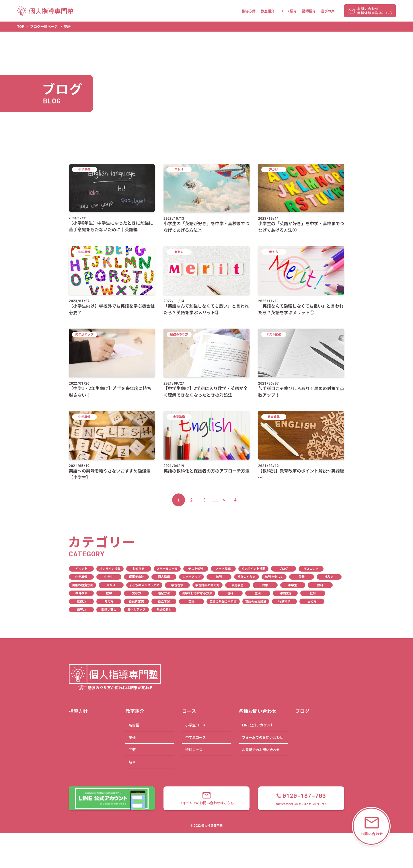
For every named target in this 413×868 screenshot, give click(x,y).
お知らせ (139, 569)
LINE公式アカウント (258, 725)
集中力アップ (136, 609)
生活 (258, 593)
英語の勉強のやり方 (223, 601)
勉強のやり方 (247, 577)
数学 (109, 593)
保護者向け (136, 577)
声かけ (111, 585)
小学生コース (195, 725)
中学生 (109, 577)
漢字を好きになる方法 (197, 593)
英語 (191, 601)
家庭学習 (237, 585)
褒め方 (312, 601)
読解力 (81, 609)
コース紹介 (288, 11)
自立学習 (164, 601)
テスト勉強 (196, 569)
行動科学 (285, 601)
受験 (302, 577)
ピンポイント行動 (253, 569)
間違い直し (109, 609)
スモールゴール (167, 569)
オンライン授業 (110, 569)
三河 (132, 750)
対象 (265, 585)
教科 (320, 585)
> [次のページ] (224, 500)
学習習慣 (177, 585)
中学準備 (81, 577)
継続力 (81, 601)
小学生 (293, 585)
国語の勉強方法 (83, 585)
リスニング (311, 569)
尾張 (132, 737)
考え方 (109, 601)
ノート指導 (223, 569)
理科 (230, 593)
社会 (313, 593)
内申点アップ (191, 577)
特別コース (194, 750)
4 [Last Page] (235, 500)
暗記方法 (164, 593)
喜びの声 (328, 11)
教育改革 (81, 593)
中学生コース (195, 737)
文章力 (137, 593)
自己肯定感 (136, 601)
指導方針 (249, 11)
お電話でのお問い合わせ (261, 750)
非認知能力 (164, 609)
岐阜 (132, 762)
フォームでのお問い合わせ (262, 737)
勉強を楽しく (274, 577)
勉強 (219, 577)
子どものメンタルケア (144, 585)
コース (189, 711)
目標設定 (285, 593)
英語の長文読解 (256, 601)
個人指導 (164, 577)
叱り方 (329, 577)
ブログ (284, 569)
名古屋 (134, 725)
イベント (81, 569)
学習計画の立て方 (207, 585)
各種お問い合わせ (258, 711)
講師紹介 (309, 11)
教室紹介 (268, 11)
